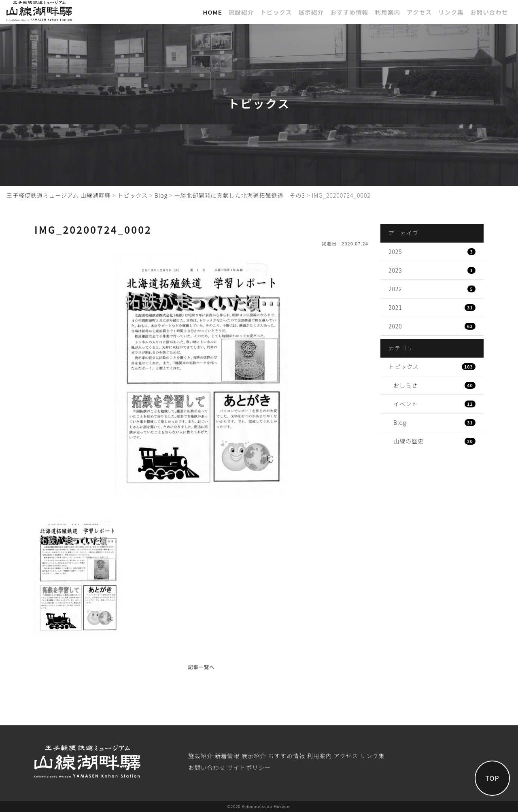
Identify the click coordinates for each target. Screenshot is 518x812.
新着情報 (227, 756)
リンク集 (451, 12)
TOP (492, 778)
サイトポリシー (249, 767)
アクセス (419, 12)
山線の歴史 (434, 441)
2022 (432, 289)
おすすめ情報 (349, 12)
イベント (434, 404)
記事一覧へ (201, 667)
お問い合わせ (489, 12)
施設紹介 (241, 12)
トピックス (276, 12)
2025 (432, 251)
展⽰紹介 (311, 12)
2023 (432, 270)
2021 (432, 307)
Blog (434, 422)
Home (212, 12)
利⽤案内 (387, 12)
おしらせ (434, 385)
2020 (432, 326)
